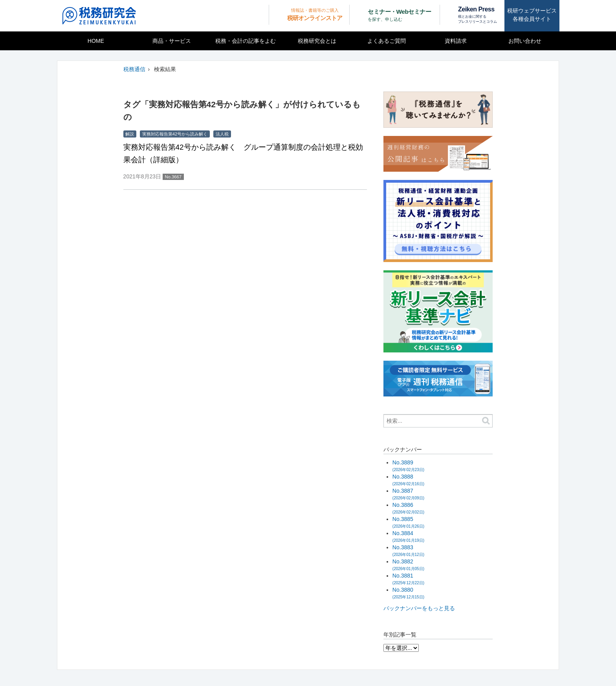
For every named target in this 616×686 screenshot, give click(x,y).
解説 (130, 134)
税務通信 (134, 69)
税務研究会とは (317, 41)
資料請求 (456, 41)
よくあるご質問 (387, 41)
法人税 (222, 134)
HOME (96, 41)
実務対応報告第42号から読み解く (175, 134)
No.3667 (173, 177)
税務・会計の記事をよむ (246, 41)
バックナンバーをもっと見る (419, 608)
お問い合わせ (525, 41)
